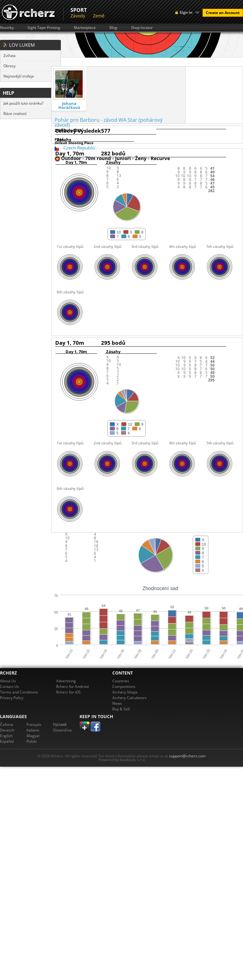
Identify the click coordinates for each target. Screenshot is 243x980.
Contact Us (10, 686)
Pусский (60, 724)
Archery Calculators (129, 698)
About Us (8, 681)
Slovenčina (62, 730)
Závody (78, 16)
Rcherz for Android (72, 686)
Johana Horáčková (69, 106)
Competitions (124, 686)
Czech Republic (79, 148)
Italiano (33, 730)
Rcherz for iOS (68, 692)
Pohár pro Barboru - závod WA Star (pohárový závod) (109, 122)
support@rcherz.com (187, 756)
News (117, 703)
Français (34, 724)
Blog (113, 28)
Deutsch (7, 730)
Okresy (10, 66)
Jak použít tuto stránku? (23, 103)
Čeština (7, 724)
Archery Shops (125, 692)
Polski (32, 741)
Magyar (33, 736)
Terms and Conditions (19, 692)
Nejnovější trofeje (19, 76)
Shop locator (142, 28)
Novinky (7, 28)
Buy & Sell (121, 709)
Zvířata (10, 56)
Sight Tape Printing (44, 28)
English (6, 736)
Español (7, 741)
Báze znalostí (15, 114)
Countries (121, 681)
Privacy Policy (12, 698)
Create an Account (223, 13)
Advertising (66, 681)
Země (99, 16)
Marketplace (85, 28)
